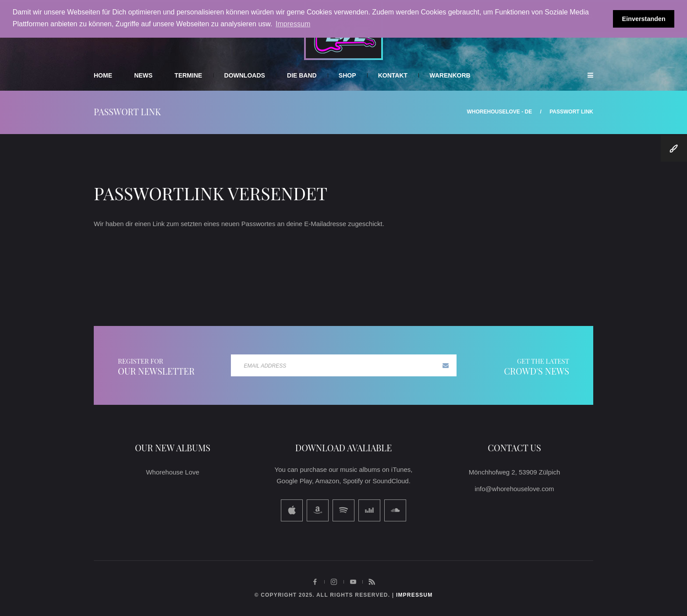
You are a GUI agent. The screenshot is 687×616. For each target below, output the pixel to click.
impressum (414, 595)
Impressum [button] (293, 24)
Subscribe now (446, 365)
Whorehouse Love (173, 472)
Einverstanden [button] (644, 19)
